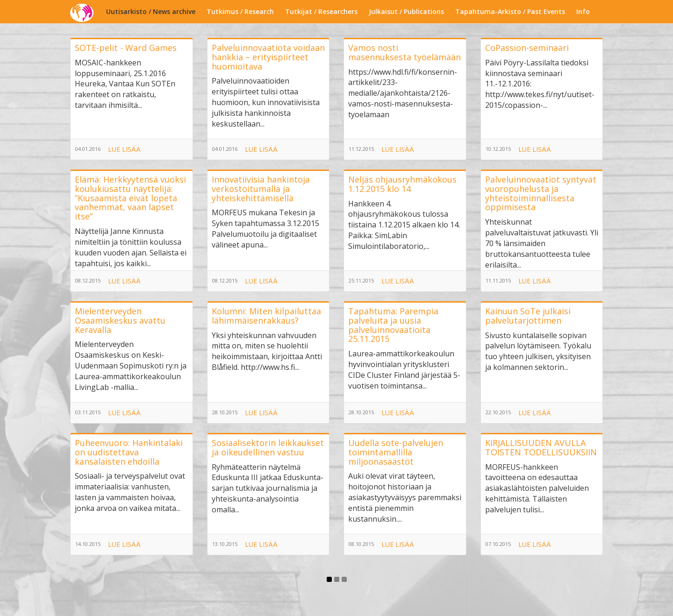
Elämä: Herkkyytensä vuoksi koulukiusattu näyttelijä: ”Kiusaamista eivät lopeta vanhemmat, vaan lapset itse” (130, 198)
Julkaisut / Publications (406, 11)
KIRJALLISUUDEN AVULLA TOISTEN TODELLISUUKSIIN (541, 447)
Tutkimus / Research (240, 11)
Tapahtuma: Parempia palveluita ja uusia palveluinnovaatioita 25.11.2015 (393, 325)
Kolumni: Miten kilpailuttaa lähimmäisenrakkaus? (266, 316)
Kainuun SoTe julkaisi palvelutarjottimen (528, 316)
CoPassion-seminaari (527, 48)
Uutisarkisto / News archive (151, 11)
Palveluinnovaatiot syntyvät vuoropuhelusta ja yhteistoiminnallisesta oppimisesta (541, 193)
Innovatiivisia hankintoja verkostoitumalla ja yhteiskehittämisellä (261, 189)
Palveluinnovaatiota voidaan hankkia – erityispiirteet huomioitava (268, 57)
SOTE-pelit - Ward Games (126, 48)
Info (583, 11)
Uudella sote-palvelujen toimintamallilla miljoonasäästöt (396, 452)
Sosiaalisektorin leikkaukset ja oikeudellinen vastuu (268, 447)
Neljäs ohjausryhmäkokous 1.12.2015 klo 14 (402, 184)
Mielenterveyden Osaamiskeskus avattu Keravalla (120, 320)
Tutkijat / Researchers (321, 11)
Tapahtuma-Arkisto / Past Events (510, 11)
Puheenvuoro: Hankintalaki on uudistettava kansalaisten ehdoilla (129, 452)
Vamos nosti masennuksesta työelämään (405, 52)
